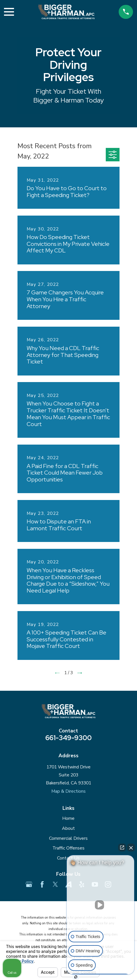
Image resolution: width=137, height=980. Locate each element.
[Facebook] (42, 884)
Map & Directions (68, 791)
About (68, 828)
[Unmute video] (101, 905)
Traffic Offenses (68, 848)
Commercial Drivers (68, 838)
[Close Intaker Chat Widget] (131, 848)
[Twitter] (55, 884)
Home (68, 818)
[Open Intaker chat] (76, 977)
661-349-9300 (68, 738)
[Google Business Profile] (29, 884)
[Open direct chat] (122, 848)
